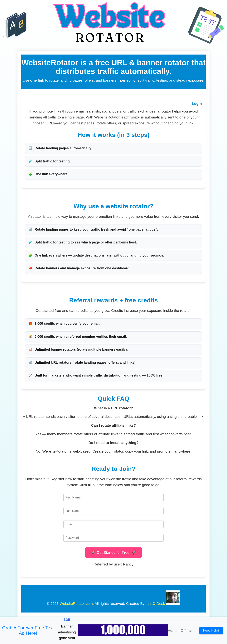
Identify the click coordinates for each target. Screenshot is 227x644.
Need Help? (211, 630)
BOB (67, 620)
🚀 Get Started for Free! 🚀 (114, 553)
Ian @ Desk (155, 604)
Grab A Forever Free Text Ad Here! (28, 630)
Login (197, 104)
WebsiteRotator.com (76, 604)
